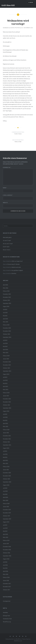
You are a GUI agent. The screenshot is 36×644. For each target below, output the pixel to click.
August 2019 (6, 522)
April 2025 (5, 319)
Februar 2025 (6, 325)
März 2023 (6, 390)
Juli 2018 (5, 562)
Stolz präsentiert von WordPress (13, 639)
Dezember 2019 (7, 510)
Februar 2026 (6, 291)
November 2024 (7, 331)
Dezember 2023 (7, 362)
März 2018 (6, 574)
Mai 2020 (5, 494)
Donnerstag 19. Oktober (14, 264)
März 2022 (6, 426)
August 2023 (6, 374)
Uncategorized (7, 601)
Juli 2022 (5, 414)
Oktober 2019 (6, 516)
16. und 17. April (7, 240)
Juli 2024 (5, 340)
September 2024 (7, 337)
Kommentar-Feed (7, 619)
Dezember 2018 (7, 547)
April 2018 (5, 571)
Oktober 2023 (6, 368)
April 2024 (5, 350)
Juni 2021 (5, 454)
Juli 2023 (5, 377)
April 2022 (5, 423)
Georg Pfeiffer (15, 28)
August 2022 (6, 411)
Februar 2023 (6, 393)
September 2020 (7, 482)
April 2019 (5, 534)
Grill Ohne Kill (8, 5)
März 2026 (6, 288)
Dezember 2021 (7, 436)
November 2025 (7, 297)
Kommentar (7, 167)
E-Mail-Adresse (8, 195)
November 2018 (7, 550)
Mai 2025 (5, 316)
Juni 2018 (5, 565)
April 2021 (5, 460)
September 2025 (7, 303)
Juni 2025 (5, 313)
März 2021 (6, 463)
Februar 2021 (6, 467)
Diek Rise (14, 273)
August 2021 (6, 448)
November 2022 (7, 402)
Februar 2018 (6, 577)
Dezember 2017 (7, 584)
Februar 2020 (6, 504)
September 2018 (7, 556)
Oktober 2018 (6, 553)
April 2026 (5, 285)
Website (5, 203)
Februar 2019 (6, 540)
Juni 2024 (5, 343)
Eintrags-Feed (6, 616)
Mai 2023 (5, 383)
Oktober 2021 (6, 442)
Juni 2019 (5, 528)
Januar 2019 (6, 544)
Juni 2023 (5, 380)
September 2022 (7, 408)
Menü (31, 2)
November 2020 (7, 476)
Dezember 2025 (7, 294)
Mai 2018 (5, 568)
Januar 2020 (6, 507)
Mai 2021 (5, 457)
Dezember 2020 (7, 473)
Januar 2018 (6, 581)
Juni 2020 (5, 491)
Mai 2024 (5, 346)
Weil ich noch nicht (16, 267)
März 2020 (6, 500)
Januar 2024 (6, 359)
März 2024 (6, 353)
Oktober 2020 (6, 479)
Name (5, 188)
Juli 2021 (5, 451)
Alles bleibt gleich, (7, 237)
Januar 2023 (6, 396)
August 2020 (6, 485)
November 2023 (7, 365)
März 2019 (6, 537)
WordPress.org (7, 622)
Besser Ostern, (7, 250)
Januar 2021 (6, 470)
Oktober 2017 (6, 590)
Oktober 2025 (6, 300)
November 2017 (7, 587)
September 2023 (7, 371)
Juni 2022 (5, 417)
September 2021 (7, 445)
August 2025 (6, 306)
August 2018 (6, 559)
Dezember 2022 (7, 399)
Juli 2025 (5, 310)
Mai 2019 (5, 531)
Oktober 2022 (6, 405)
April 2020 (5, 497)
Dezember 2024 (7, 328)
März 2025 (6, 322)
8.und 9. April (6, 247)
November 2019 (7, 513)
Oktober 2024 (6, 334)
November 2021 (7, 439)
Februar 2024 (6, 356)
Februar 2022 (6, 430)
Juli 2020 (5, 488)
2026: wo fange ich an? (17, 261)
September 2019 (7, 519)
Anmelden (5, 613)
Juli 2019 (5, 525)
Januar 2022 (6, 433)
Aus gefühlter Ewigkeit (17, 270)
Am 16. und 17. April (8, 244)
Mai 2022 (5, 420)
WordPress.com (18, 641)
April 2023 (5, 386)
